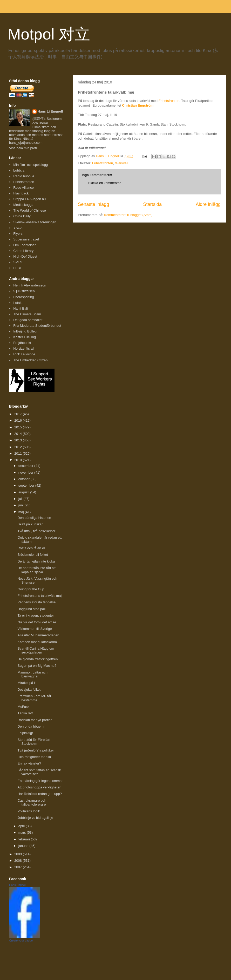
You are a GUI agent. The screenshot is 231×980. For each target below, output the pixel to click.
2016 (19, 420)
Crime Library (23, 251)
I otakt (18, 303)
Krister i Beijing (25, 337)
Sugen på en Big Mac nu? (37, 666)
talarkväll (121, 163)
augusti (24, 492)
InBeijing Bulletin (26, 331)
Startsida (152, 204)
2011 (19, 453)
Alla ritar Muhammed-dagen (38, 635)
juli (21, 499)
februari (25, 839)
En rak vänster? (29, 763)
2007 (19, 867)
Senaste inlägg (93, 204)
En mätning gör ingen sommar (40, 781)
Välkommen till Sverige (35, 629)
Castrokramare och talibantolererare (32, 803)
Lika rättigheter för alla (34, 757)
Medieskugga (23, 205)
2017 (19, 414)
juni (22, 505)
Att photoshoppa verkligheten (39, 787)
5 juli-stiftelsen (24, 291)
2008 (19, 861)
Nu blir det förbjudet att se (37, 622)
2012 (19, 447)
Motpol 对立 (49, 34)
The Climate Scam (27, 314)
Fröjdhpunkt (22, 343)
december (26, 466)
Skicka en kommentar (104, 183)
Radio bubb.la (24, 176)
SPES (18, 262)
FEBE (18, 268)
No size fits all (24, 348)
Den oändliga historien (34, 518)
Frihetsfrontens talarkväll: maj (39, 596)
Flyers (18, 234)
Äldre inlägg (208, 204)
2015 (19, 427)
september (27, 485)
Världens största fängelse (36, 602)
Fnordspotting (24, 297)
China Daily (22, 216)
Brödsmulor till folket (33, 555)
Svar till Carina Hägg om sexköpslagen (36, 651)
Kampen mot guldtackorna (37, 642)
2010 (19, 460)
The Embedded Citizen (30, 360)
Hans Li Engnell (50, 111)
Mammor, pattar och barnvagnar (32, 674)
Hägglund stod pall (31, 609)
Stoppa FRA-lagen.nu (29, 199)
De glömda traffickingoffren (38, 659)
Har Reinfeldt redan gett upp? (40, 794)
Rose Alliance (23, 188)
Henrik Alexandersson (30, 285)
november (26, 472)
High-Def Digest (25, 256)
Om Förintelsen (25, 245)
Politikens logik (29, 811)
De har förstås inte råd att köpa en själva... (36, 570)
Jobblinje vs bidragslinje (35, 818)
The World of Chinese (30, 210)
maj (22, 512)
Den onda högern (30, 726)
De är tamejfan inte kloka (36, 561)
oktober (25, 479)
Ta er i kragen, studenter (36, 615)
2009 (19, 854)
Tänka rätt (25, 713)
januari (24, 846)
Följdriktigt (25, 733)
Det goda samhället (28, 320)
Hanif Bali (21, 308)
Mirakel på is (27, 683)
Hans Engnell (18, 885)
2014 (19, 434)
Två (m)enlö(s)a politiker (36, 750)
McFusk (23, 707)
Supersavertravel (26, 239)
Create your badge (21, 940)
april (22, 826)
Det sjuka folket (29, 690)
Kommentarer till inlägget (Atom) (128, 215)
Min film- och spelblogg (30, 165)
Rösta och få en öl (31, 548)
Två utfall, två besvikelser (36, 531)
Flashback (21, 193)
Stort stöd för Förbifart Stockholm (34, 742)
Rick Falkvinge (24, 354)
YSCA (18, 228)
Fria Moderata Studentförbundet (37, 326)
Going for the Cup (31, 589)
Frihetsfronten (169, 101)
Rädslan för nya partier (35, 720)
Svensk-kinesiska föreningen (35, 222)
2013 (19, 440)
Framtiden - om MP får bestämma (34, 698)
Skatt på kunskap (30, 524)
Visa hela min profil (23, 148)
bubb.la (19, 170)
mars (23, 832)
